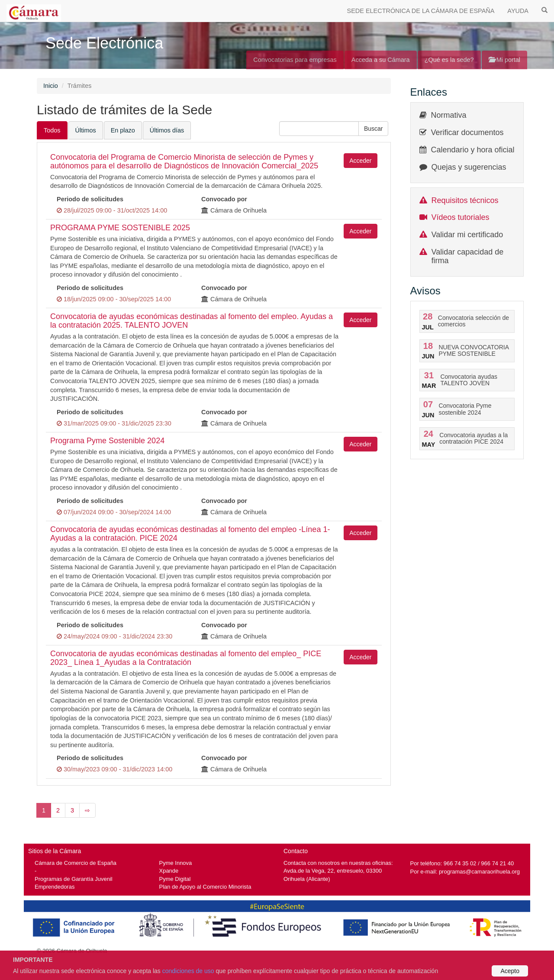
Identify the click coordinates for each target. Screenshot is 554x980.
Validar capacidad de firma (468, 256)
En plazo (123, 130)
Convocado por (224, 199)
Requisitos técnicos (465, 200)
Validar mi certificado (467, 235)
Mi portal (504, 60)
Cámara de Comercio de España (76, 863)
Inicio (51, 86)
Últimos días (167, 130)
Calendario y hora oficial (473, 150)
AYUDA (518, 11)
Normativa (449, 115)
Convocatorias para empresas (295, 60)
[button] (374, 129)
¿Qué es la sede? (449, 60)
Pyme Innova (176, 863)
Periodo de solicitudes (90, 199)
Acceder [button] (360, 161)
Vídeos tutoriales (461, 217)
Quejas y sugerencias (469, 167)
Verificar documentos (467, 132)
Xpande (169, 871)
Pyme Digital (175, 879)
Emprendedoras (55, 887)
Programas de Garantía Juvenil (74, 879)
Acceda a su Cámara (381, 60)
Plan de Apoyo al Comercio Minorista (205, 887)
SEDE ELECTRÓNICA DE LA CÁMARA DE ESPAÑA (421, 11)
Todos (52, 130)
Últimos (86, 130)
